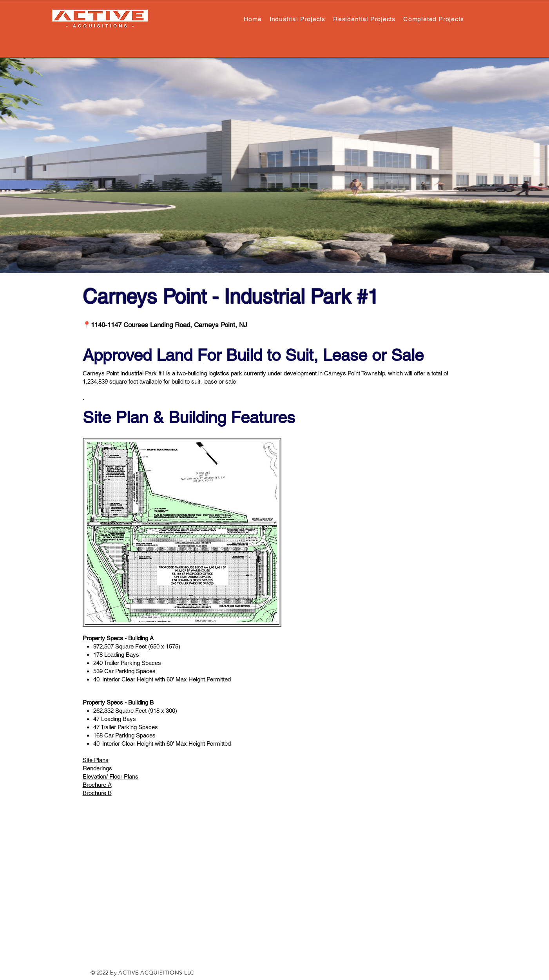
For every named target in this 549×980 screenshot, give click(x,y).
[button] (364, 19)
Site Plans (96, 760)
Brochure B (97, 793)
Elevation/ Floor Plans (111, 776)
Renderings (97, 768)
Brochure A (97, 785)
